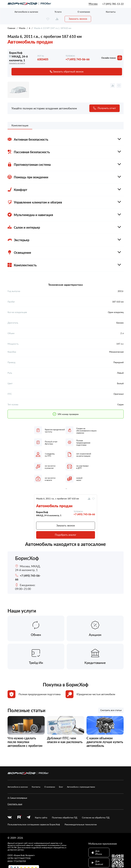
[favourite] (48, 19)
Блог (61, 787)
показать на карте (17, 63)
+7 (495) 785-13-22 (113, 4)
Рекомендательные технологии (81, 824)
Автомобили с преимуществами (81, 787)
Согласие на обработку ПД (96, 817)
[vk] (10, 817)
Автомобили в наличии (26, 12)
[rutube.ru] (19, 817)
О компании (84, 12)
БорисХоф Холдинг (24, 855)
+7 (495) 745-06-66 (78, 59)
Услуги (58, 12)
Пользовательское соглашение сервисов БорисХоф (34, 824)
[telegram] (28, 817)
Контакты (111, 12)
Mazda (22, 28)
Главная (11, 28)
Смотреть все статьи (111, 710)
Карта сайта (41, 817)
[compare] (57, 19)
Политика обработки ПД (65, 817)
